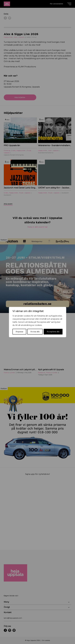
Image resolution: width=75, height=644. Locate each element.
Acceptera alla (53, 332)
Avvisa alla (35, 332)
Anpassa (19, 332)
